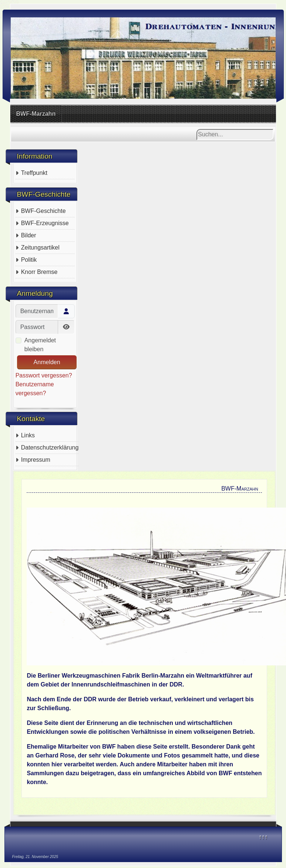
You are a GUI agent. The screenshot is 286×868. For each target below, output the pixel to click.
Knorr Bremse (39, 272)
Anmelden (47, 362)
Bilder (29, 235)
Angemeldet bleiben (40, 345)
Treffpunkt (34, 173)
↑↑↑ (263, 837)
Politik (29, 260)
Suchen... (197, 129)
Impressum (36, 460)
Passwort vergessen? (44, 375)
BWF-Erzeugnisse (45, 223)
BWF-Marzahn (36, 114)
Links (28, 435)
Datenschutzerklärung (50, 447)
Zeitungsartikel (40, 247)
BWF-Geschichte (43, 211)
